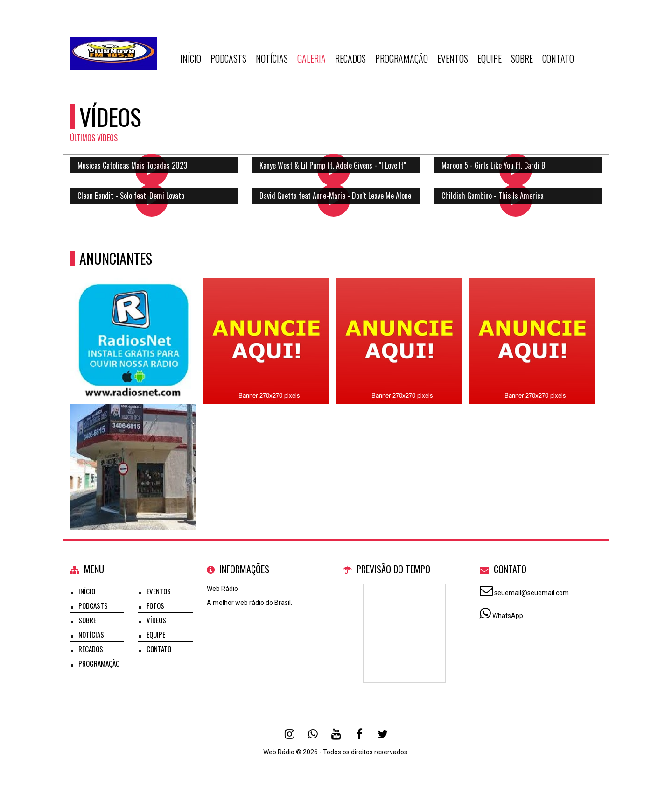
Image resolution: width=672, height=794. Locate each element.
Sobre (522, 58)
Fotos (155, 605)
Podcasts (228, 58)
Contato (558, 58)
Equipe (490, 58)
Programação (402, 58)
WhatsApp (508, 616)
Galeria (311, 58)
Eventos (453, 58)
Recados (350, 58)
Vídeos (156, 620)
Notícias (272, 58)
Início (191, 58)
